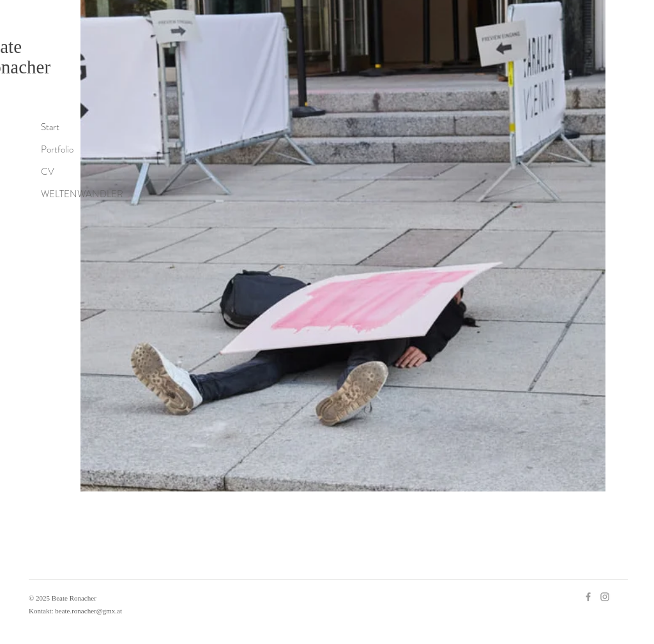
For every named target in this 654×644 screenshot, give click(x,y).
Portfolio (57, 149)
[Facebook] (588, 597)
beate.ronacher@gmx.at (88, 611)
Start (50, 127)
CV (48, 172)
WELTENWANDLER (82, 194)
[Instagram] (605, 597)
